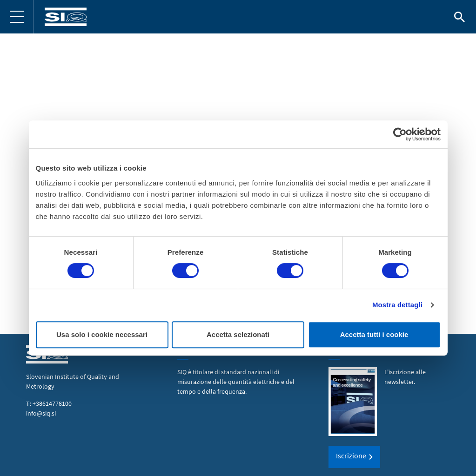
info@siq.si (41, 413)
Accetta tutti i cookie (374, 334)
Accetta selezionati (238, 334)
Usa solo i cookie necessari (102, 334)
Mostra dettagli (397, 305)
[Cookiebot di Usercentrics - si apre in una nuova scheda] (400, 134)
